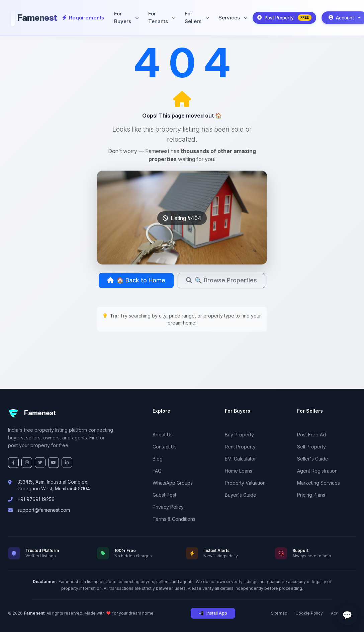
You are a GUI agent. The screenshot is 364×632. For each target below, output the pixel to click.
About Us (163, 435)
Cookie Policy (309, 613)
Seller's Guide (313, 459)
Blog (158, 459)
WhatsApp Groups (173, 483)
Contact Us (165, 447)
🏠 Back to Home (181, 281)
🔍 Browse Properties (182, 300)
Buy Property (239, 435)
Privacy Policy (168, 507)
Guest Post (164, 495)
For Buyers (124, 16)
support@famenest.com (44, 510)
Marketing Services (318, 483)
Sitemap (279, 613)
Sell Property (311, 447)
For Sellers (194, 16)
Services (230, 16)
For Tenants (159, 16)
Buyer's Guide (241, 495)
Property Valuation (245, 483)
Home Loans (239, 471)
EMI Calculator (240, 459)
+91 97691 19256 (36, 499)
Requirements (83, 16)
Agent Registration (317, 471)
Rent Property (240, 447)
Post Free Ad (311, 435)
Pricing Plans (311, 495)
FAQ (157, 471)
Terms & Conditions (174, 519)
